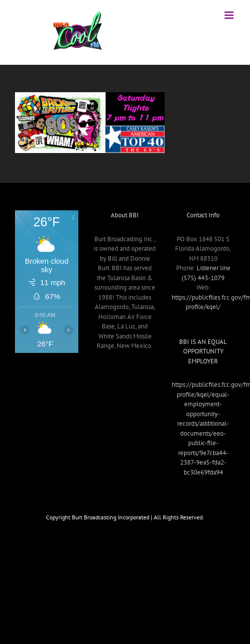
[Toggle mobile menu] (230, 15)
